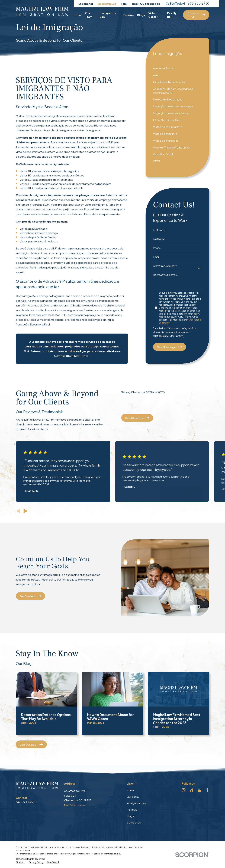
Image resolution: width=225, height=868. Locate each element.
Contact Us (134, 822)
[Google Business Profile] (199, 790)
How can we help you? (166, 275)
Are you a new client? (165, 266)
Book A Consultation (146, 4)
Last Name (159, 239)
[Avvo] (192, 790)
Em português (107, 4)
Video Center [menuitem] (153, 15)
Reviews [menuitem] (128, 15)
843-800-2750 (198, 4)
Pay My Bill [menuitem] (172, 15)
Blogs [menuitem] (141, 15)
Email (156, 257)
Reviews (132, 810)
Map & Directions (75, 805)
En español (86, 4)
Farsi (124, 4)
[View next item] (26, 511)
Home (131, 790)
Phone (157, 248)
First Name (159, 230)
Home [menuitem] (78, 15)
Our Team (133, 797)
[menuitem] (177, 68)
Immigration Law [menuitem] (108, 15)
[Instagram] (184, 790)
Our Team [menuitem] (89, 15)
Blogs (130, 816)
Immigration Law (137, 803)
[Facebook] (207, 790)
